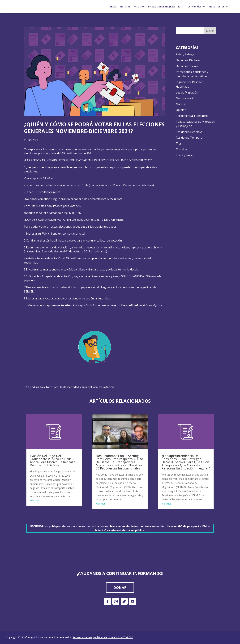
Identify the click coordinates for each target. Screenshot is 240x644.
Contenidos (195, 7)
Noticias (125, 7)
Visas (138, 7)
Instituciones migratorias (164, 7)
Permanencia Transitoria (192, 116)
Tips (179, 143)
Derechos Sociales (188, 66)
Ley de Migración (187, 92)
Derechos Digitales (188, 60)
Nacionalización (186, 98)
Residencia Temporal (189, 138)
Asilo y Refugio (185, 54)
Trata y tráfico (185, 155)
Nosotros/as (217, 7)
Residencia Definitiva (189, 132)
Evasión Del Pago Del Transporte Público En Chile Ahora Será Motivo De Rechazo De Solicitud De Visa (53, 460)
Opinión (181, 110)
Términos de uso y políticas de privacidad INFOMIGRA (103, 637)
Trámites (182, 149)
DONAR (120, 588)
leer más (35, 500)
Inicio (113, 7)
